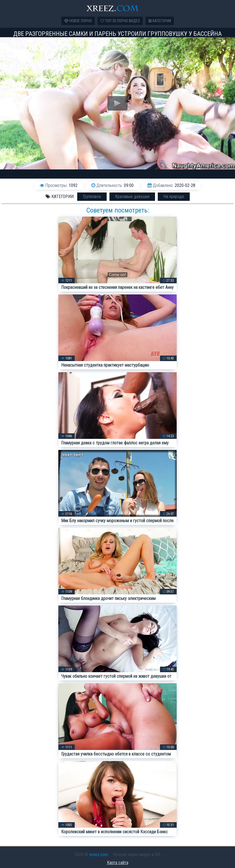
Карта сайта (118, 863)
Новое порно (78, 21)
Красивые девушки (132, 197)
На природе (174, 197)
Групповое (92, 197)
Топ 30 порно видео (120, 21)
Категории (160, 21)
